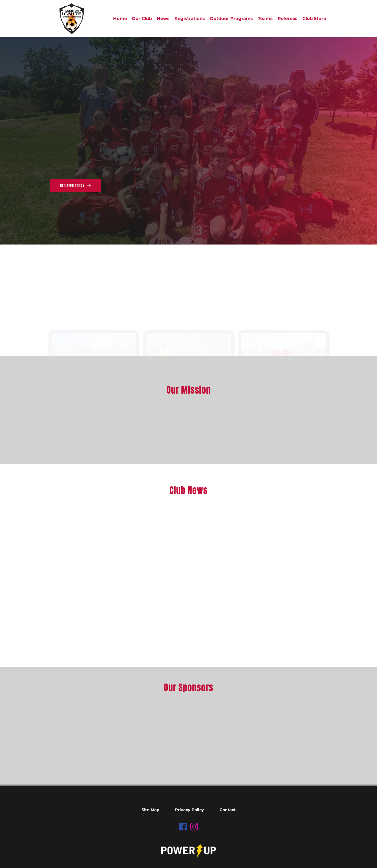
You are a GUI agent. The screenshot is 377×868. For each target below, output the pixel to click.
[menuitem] (120, 19)
